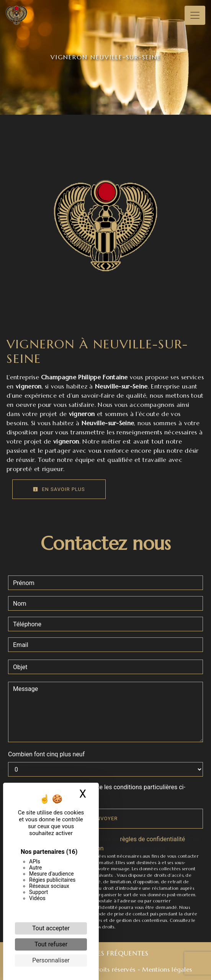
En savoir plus (59, 489)
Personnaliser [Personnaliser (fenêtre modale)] (51, 960)
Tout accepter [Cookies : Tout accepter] (51, 928)
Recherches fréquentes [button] (105, 953)
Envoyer (106, 818)
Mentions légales (166, 969)
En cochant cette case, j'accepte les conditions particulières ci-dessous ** (101, 792)
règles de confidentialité (153, 839)
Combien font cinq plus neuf (46, 754)
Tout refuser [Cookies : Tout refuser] (51, 944)
